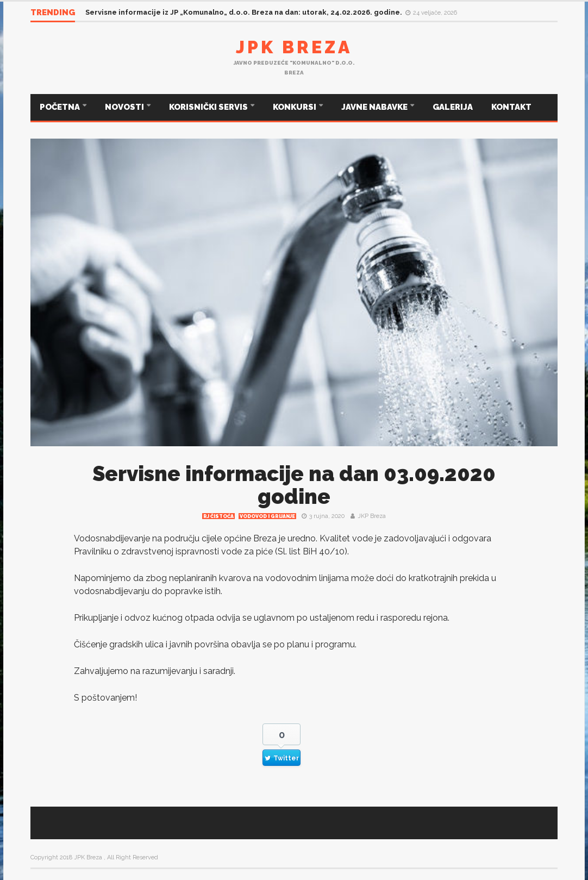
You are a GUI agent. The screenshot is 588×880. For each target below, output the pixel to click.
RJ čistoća (218, 516)
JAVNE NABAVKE (375, 107)
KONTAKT (511, 107)
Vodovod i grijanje (267, 516)
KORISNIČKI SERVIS (209, 107)
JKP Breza (372, 516)
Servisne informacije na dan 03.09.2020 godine (294, 485)
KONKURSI (295, 107)
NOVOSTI (125, 107)
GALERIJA (453, 107)
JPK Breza (294, 47)
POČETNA (61, 107)
